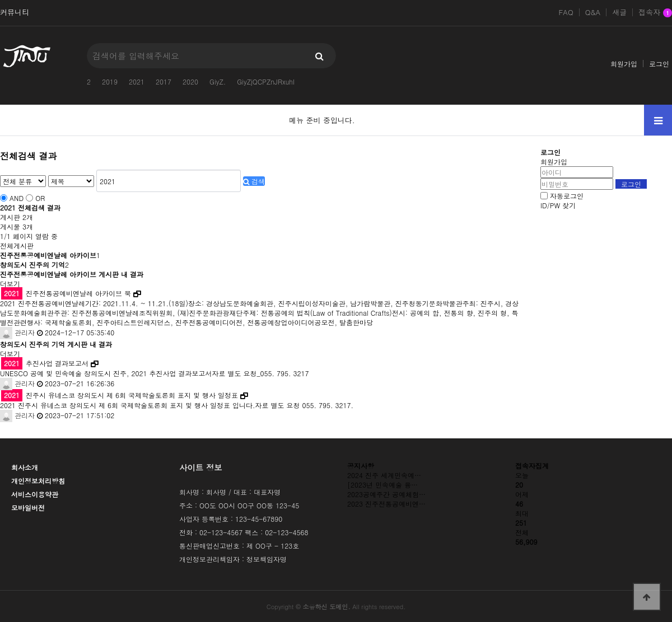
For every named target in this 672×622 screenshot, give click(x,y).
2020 (190, 81)
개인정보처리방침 (38, 481)
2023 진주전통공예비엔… (386, 504)
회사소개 (25, 467)
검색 (254, 181)
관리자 (17, 332)
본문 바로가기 (0, 0)
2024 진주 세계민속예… (384, 475)
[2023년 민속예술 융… (382, 485)
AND (17, 198)
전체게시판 (17, 245)
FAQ (566, 12)
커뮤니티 (15, 12)
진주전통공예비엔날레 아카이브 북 (66, 293)
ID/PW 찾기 (558, 205)
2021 (137, 81)
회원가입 (624, 64)
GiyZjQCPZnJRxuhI (266, 81)
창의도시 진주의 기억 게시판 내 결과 (56, 344)
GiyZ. (218, 81)
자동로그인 (567, 196)
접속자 (655, 13)
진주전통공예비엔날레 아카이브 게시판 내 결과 (72, 274)
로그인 (659, 64)
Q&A (593, 12)
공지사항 (361, 466)
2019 (110, 81)
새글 (619, 12)
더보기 (10, 284)
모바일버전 (28, 508)
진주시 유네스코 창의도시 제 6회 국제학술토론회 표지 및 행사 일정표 (120, 395)
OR (40, 198)
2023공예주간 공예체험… (386, 494)
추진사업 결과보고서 (45, 363)
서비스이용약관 (35, 494)
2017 (164, 81)
